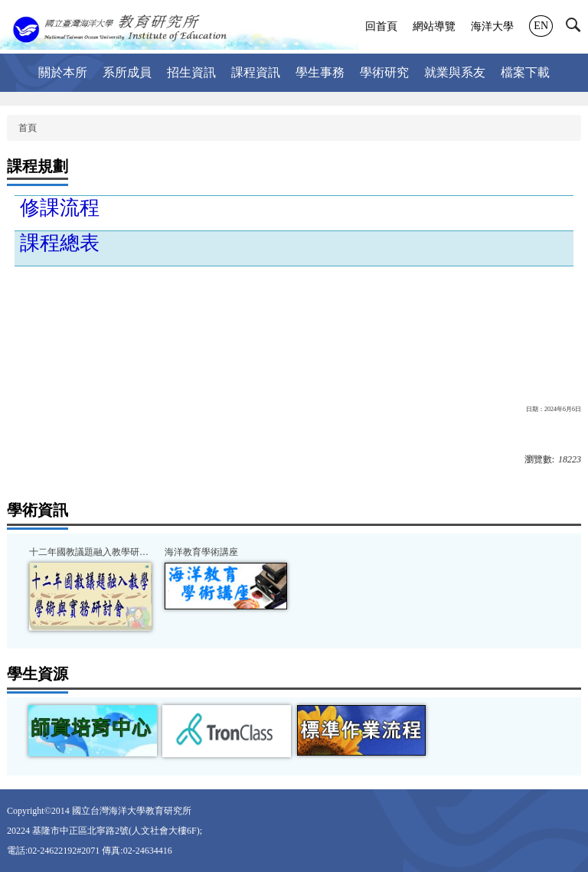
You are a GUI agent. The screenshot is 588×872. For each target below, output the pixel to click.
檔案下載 (525, 72)
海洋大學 (492, 26)
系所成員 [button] (127, 72)
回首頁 (381, 26)
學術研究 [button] (384, 72)
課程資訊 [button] (256, 72)
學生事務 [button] (320, 72)
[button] (577, 28)
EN (541, 26)
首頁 (28, 128)
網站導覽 (434, 26)
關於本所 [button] (63, 72)
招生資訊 (191, 72)
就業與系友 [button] (455, 72)
